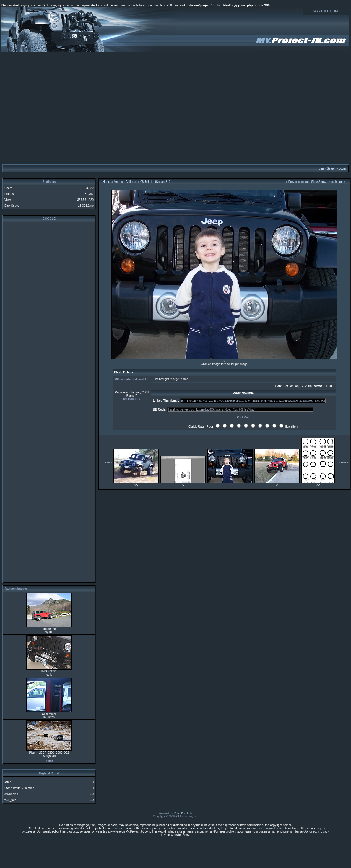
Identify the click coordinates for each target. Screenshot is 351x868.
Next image (336, 182)
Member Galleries (125, 182)
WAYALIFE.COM (326, 11)
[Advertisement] (55, 108)
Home (320, 168)
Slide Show (318, 182)
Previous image (299, 182)
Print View (244, 417)
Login (342, 168)
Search (331, 168)
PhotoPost (180, 813)
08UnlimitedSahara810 (155, 182)
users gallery (132, 399)
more (49, 761)
